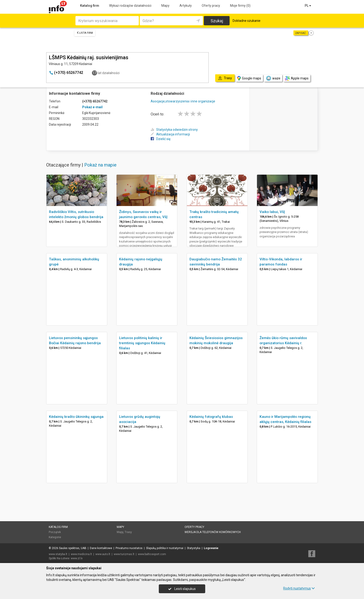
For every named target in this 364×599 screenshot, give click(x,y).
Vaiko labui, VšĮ (272, 212)
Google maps (249, 78)
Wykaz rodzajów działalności (130, 6)
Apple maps (297, 78)
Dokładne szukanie (247, 21)
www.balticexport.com (152, 554)
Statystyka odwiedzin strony (174, 130)
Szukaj (217, 21)
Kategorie (55, 537)
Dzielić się (161, 139)
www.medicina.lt (81, 554)
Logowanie (211, 548)
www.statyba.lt (58, 554)
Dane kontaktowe (101, 548)
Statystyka (194, 548)
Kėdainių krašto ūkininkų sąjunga (76, 417)
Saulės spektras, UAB (73, 548)
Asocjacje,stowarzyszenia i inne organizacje (183, 101)
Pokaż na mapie (100, 165)
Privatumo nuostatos (129, 548)
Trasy (128, 532)
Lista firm (85, 33)
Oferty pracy (211, 6)
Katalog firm (90, 6)
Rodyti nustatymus (299, 588)
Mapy (165, 6)
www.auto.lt (103, 554)
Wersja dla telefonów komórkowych (213, 532)
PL (308, 6)
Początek (55, 532)
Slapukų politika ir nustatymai (165, 548)
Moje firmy (240, 6)
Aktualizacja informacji (170, 134)
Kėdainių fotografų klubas (211, 417)
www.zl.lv (77, 558)
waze (273, 78)
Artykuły (186, 6)
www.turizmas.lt (124, 554)
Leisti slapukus (182, 589)
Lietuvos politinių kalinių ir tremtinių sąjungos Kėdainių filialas (142, 343)
